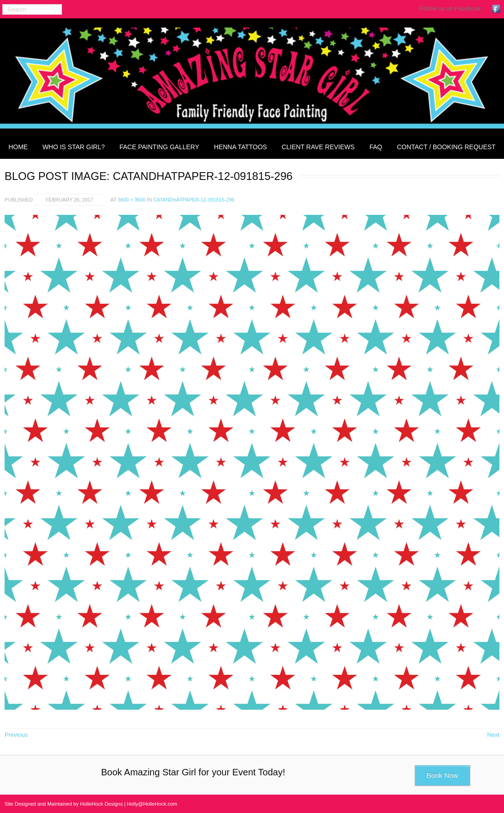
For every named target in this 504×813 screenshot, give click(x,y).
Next (493, 735)
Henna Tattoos (241, 147)
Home (18, 147)
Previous (16, 735)
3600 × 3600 (132, 200)
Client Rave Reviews (318, 147)
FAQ (376, 147)
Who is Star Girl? (73, 147)
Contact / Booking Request (446, 147)
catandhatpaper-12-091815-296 (194, 200)
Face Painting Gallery (159, 147)
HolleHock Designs (102, 804)
